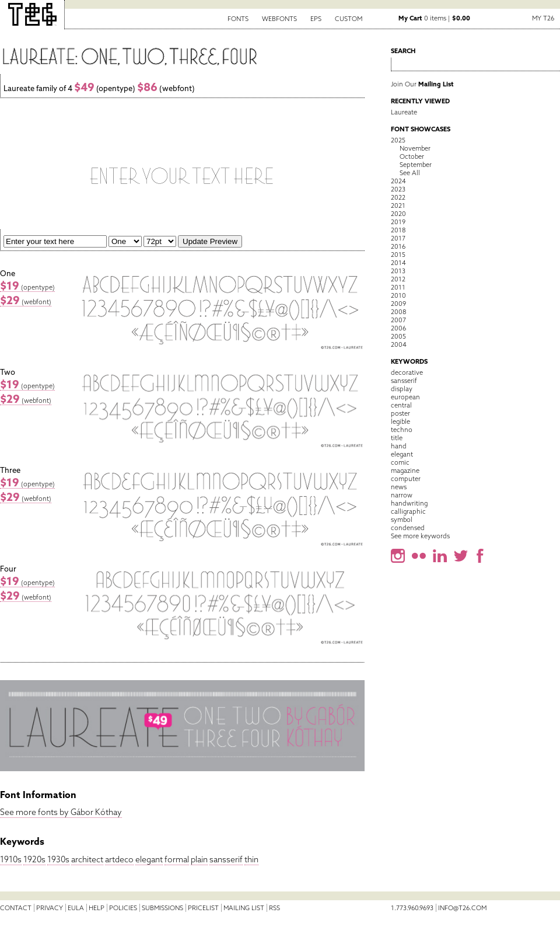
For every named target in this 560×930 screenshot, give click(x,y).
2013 (398, 271)
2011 (398, 287)
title (397, 438)
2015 (398, 255)
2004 (399, 344)
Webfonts (279, 19)
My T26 (543, 18)
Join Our (422, 84)
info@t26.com (462, 908)
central (401, 405)
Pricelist (203, 908)
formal (177, 859)
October (412, 156)
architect (87, 859)
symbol (402, 520)
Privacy (50, 908)
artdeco (119, 859)
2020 (398, 214)
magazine (405, 471)
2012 (398, 279)
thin (251, 859)
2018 (398, 230)
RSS (274, 908)
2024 (398, 181)
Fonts (238, 19)
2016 (398, 246)
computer (406, 479)
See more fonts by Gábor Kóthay (61, 812)
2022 (398, 197)
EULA (76, 908)
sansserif (226, 859)
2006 (398, 328)
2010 (398, 295)
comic (400, 462)
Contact (16, 908)
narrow (402, 495)
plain (199, 859)
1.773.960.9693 (412, 908)
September (416, 165)
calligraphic (408, 511)
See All (410, 173)
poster (400, 413)
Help (97, 908)
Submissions (162, 908)
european (405, 397)
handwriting (409, 503)
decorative (407, 372)
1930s (58, 859)
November (415, 148)
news (399, 487)
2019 (398, 222)
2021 (398, 205)
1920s (34, 859)
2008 (398, 312)
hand (399, 446)
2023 (398, 189)
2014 (398, 263)
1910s (11, 859)
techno (402, 430)
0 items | (434, 18)
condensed (408, 528)
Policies (123, 908)
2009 (398, 304)
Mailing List (244, 908)
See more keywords (420, 536)
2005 (398, 336)
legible (400, 422)
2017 (398, 238)
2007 (398, 320)
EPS (316, 19)
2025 (398, 140)
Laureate (404, 112)
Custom (349, 19)
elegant (149, 859)
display (402, 389)
